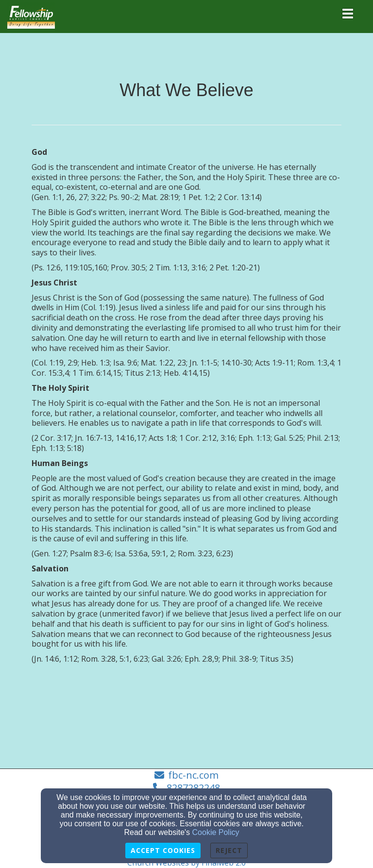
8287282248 (193, 788)
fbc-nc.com (193, 775)
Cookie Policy (216, 832)
